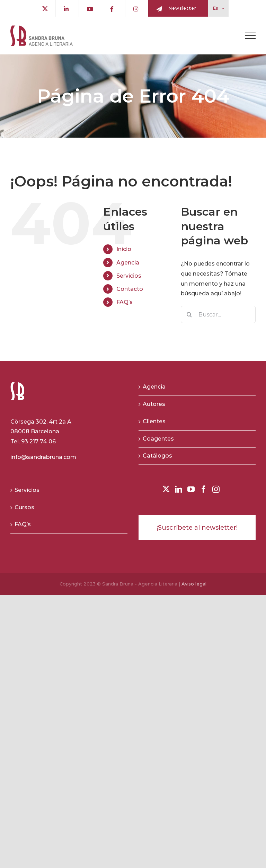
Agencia (128, 263)
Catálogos (157, 456)
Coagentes (158, 439)
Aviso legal (194, 584)
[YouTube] (191, 489)
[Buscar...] (218, 314)
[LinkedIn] (179, 489)
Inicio (124, 249)
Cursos (24, 507)
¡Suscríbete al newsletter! (197, 528)
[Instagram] (216, 489)
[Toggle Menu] (250, 36)
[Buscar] (189, 314)
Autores (154, 404)
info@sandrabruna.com (43, 457)
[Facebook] (203, 489)
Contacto (130, 289)
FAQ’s (125, 302)
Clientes (154, 421)
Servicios (129, 276)
